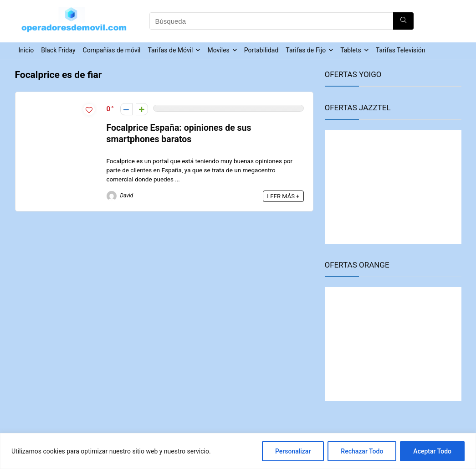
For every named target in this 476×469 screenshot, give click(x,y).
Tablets (351, 50)
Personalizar (293, 451)
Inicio (26, 50)
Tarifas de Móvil (170, 50)
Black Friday (58, 50)
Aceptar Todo (432, 451)
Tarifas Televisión (401, 50)
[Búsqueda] (403, 21)
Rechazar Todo (362, 451)
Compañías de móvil (112, 50)
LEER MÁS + (283, 196)
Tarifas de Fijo (306, 50)
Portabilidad (261, 50)
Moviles (218, 50)
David (120, 196)
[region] (238, 451)
